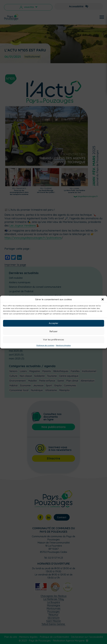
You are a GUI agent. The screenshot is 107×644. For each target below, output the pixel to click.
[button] (103, 299)
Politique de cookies (45, 345)
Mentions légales (63, 345)
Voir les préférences (54, 340)
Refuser (54, 331)
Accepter (54, 323)
